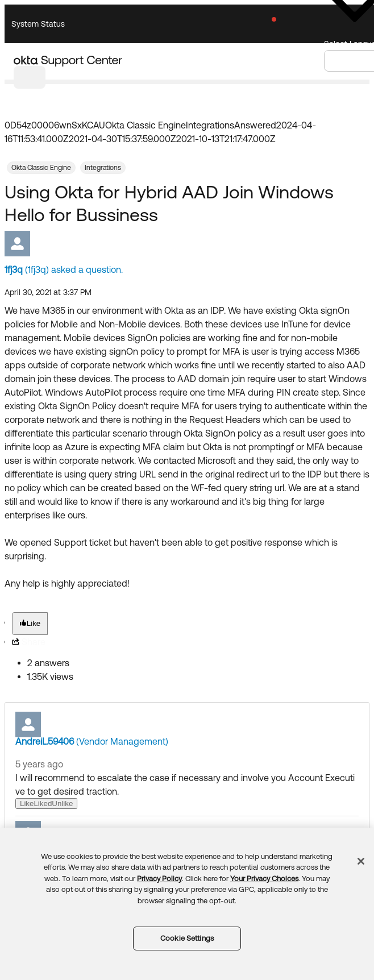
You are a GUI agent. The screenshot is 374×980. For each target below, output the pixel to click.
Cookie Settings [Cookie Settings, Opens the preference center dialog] (187, 938)
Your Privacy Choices (264, 879)
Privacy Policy (159, 879)
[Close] (361, 861)
